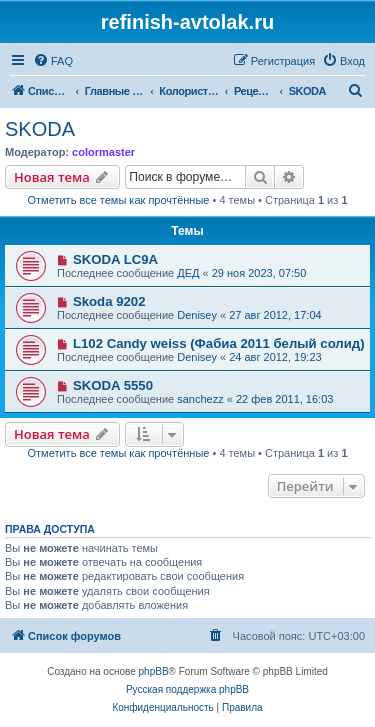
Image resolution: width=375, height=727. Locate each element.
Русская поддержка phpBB (187, 689)
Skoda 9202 (109, 301)
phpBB (154, 671)
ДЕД (188, 273)
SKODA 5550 (113, 385)
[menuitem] (53, 61)
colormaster (103, 152)
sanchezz (200, 399)
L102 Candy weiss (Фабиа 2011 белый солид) (219, 343)
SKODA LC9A (115, 259)
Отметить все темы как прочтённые (119, 200)
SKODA (40, 129)
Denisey (197, 315)
